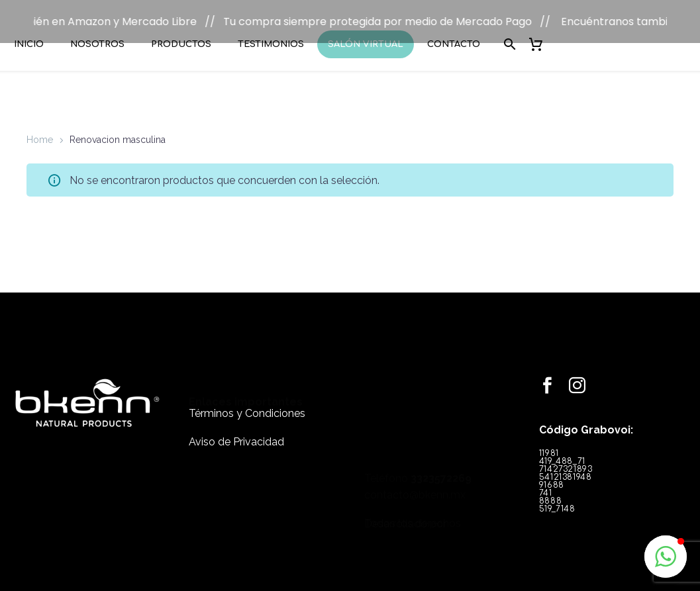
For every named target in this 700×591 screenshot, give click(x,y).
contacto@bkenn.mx (415, 402)
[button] (666, 557)
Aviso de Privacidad (236, 425)
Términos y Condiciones (247, 397)
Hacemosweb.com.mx (420, 506)
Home (40, 122)
